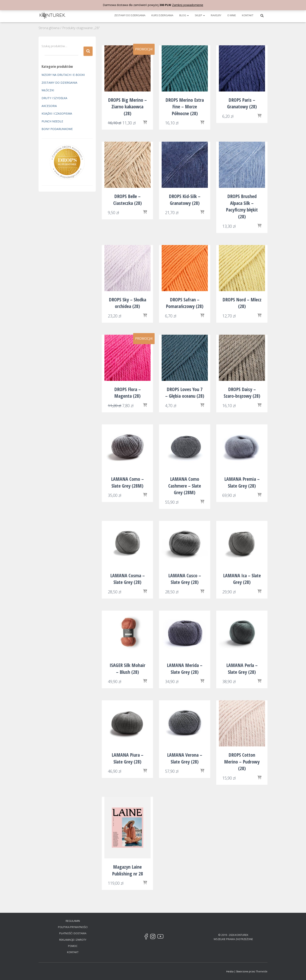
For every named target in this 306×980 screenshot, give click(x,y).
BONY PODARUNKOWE (57, 129)
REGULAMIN (73, 921)
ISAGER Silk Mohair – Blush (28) (127, 668)
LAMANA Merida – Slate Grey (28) (185, 668)
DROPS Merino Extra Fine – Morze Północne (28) (185, 107)
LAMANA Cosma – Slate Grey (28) (127, 579)
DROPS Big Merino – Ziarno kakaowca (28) (127, 107)
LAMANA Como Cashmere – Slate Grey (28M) (185, 486)
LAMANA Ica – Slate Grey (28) (242, 579)
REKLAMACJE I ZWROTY (73, 940)
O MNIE (232, 15)
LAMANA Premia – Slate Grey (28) (242, 482)
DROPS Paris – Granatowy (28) (242, 103)
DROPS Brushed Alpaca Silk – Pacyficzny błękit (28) (242, 206)
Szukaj (88, 51)
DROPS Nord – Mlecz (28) (242, 303)
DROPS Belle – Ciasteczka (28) (127, 200)
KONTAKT (248, 15)
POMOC (73, 946)
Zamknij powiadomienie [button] (188, 5)
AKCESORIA (49, 106)
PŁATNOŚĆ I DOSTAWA (73, 933)
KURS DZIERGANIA (162, 15)
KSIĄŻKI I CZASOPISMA (57, 113)
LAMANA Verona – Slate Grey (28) (185, 758)
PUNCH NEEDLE (52, 121)
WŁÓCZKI (48, 90)
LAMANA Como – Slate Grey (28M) (127, 482)
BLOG (184, 15)
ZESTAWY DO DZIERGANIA (130, 15)
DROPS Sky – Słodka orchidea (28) (127, 303)
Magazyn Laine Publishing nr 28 (127, 870)
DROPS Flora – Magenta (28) (127, 393)
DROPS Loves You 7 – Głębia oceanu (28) (185, 393)
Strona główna (49, 28)
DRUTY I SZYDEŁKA (54, 98)
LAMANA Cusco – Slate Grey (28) (185, 579)
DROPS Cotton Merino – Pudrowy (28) (242, 761)
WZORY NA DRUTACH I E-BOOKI (63, 75)
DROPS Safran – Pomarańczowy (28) (185, 303)
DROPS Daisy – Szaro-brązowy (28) (242, 393)
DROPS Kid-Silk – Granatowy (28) (185, 200)
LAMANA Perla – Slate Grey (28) (242, 668)
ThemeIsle (262, 971)
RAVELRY (216, 15)
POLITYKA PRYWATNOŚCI (73, 927)
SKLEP (200, 15)
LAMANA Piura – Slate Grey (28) (127, 758)
